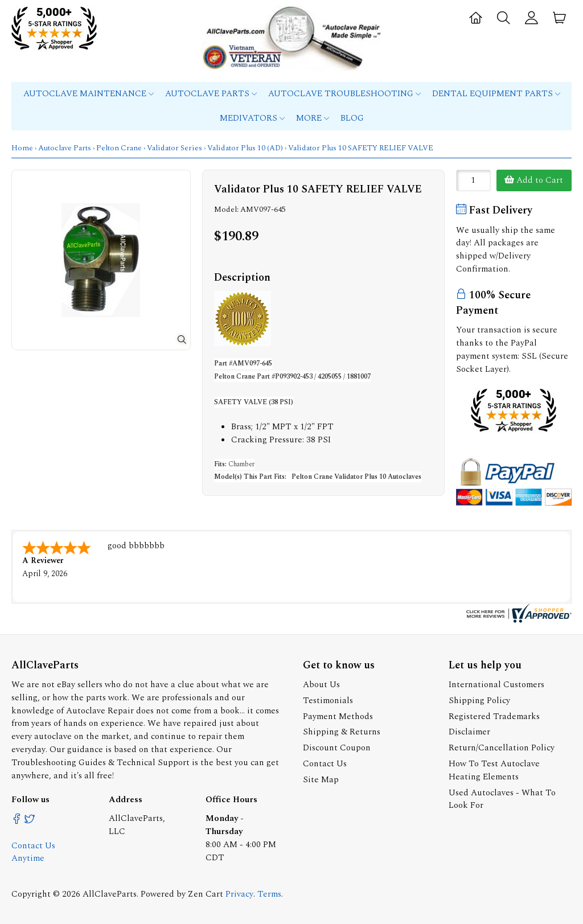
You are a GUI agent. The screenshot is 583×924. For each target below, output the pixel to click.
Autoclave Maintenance (89, 94)
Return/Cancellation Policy (502, 748)
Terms (269, 894)
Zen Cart (206, 894)
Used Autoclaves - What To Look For (502, 799)
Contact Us (325, 764)
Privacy (239, 894)
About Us (321, 685)
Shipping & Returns (342, 732)
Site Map (321, 780)
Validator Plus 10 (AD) (245, 148)
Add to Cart (534, 180)
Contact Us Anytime (33, 852)
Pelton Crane (119, 148)
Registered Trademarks (494, 716)
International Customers (496, 685)
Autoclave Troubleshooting (344, 94)
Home (22, 148)
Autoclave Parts (211, 94)
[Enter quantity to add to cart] (473, 180)
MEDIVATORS (252, 118)
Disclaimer (469, 732)
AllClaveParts (110, 894)
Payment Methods (338, 716)
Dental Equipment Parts (496, 94)
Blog (352, 118)
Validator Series (175, 148)
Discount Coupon (337, 748)
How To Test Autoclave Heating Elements (494, 770)
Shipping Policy (479, 701)
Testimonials (328, 701)
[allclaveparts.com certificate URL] (518, 620)
